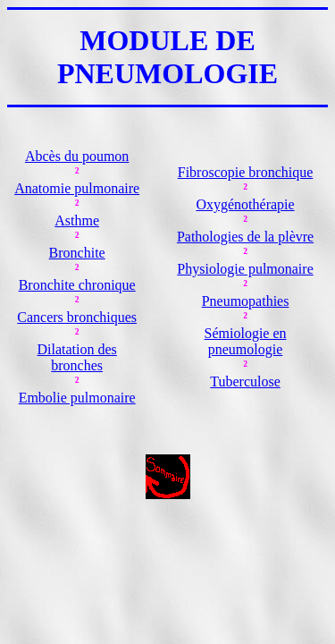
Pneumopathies (246, 301)
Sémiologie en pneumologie (246, 341)
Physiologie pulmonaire (245, 269)
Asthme (77, 220)
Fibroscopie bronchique (246, 172)
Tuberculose (245, 381)
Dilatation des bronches (77, 357)
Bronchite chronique (77, 285)
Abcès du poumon (77, 156)
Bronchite (77, 253)
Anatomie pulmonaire (77, 188)
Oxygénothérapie (245, 204)
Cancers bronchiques (77, 317)
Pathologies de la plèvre (245, 237)
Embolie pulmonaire (77, 398)
